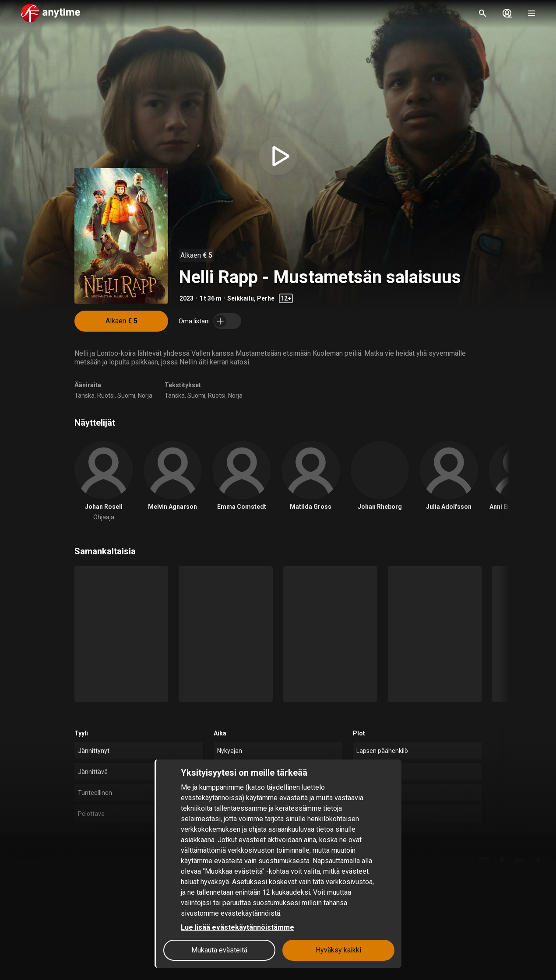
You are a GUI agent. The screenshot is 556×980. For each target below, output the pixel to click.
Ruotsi (106, 395)
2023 (187, 298)
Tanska (84, 395)
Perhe (266, 298)
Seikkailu (241, 298)
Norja (145, 395)
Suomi (126, 395)
